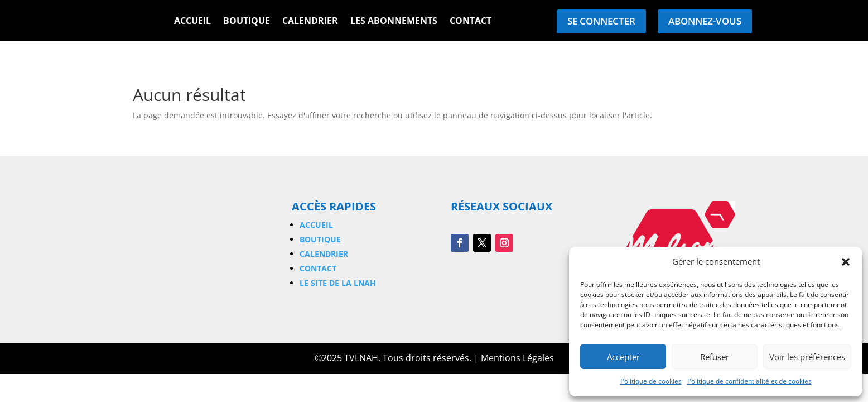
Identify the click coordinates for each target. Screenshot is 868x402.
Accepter (623, 357)
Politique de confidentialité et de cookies (749, 381)
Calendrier (310, 22)
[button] (846, 262)
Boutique (247, 22)
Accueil (192, 22)
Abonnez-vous (705, 21)
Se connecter (601, 21)
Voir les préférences (807, 357)
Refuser (715, 357)
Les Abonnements (394, 22)
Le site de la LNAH (338, 283)
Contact (471, 22)
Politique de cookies (651, 381)
